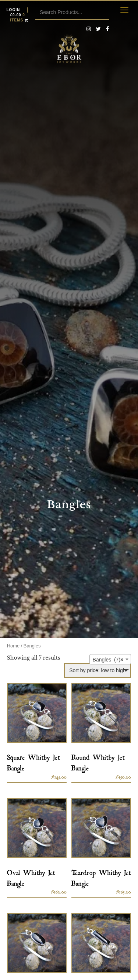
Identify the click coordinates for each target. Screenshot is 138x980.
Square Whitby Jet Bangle (33, 761)
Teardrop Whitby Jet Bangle (101, 877)
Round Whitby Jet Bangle (98, 761)
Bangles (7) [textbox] (108, 660)
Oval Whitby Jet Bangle (31, 877)
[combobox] (110, 659)
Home (13, 646)
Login (13, 10)
